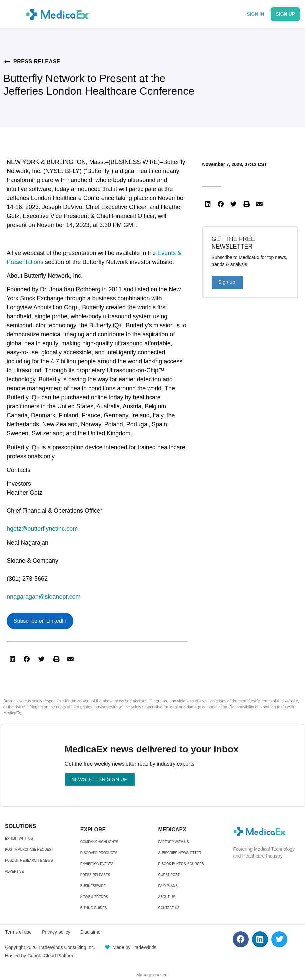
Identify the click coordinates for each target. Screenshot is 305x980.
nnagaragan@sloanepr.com (43, 597)
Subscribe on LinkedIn (40, 621)
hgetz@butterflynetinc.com (42, 529)
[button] (12, 659)
